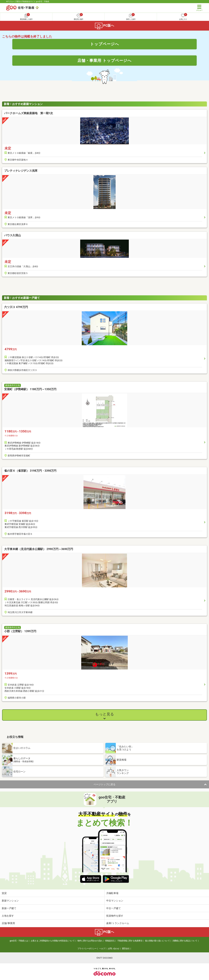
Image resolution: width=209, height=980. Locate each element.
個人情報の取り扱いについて (157, 941)
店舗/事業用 (8, 923)
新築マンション (10, 901)
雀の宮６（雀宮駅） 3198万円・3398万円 (30, 471)
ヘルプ (102, 949)
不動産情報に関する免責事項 (130, 941)
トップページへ (105, 44)
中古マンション (115, 901)
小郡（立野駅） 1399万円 (20, 631)
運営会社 (126, 949)
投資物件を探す (115, 916)
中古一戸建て (114, 908)
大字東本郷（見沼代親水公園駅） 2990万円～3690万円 (39, 549)
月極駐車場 (112, 893)
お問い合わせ (113, 949)
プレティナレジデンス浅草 (21, 171)
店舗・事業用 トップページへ (104, 60)
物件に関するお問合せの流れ (90, 941)
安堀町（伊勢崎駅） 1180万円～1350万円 (30, 389)
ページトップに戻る (104, 784)
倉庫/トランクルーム (118, 923)
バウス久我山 (12, 235)
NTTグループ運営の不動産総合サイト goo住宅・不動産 (28, 1)
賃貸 (4, 893)
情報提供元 (110, 941)
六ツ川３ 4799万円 (16, 307)
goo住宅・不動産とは (19, 941)
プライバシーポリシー (87, 949)
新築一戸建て (9, 908)
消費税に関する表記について (185, 941)
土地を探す (8, 916)
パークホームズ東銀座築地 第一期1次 (29, 113)
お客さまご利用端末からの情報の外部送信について (53, 941)
